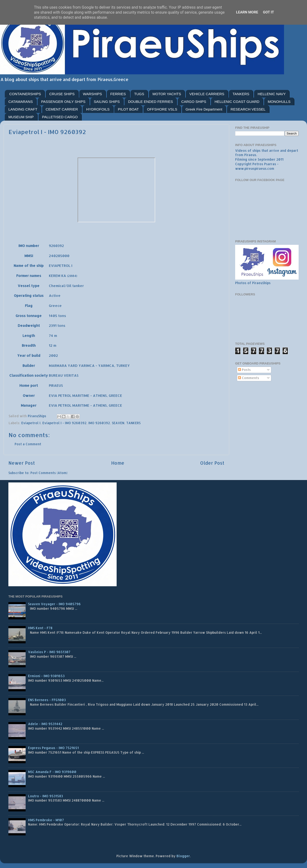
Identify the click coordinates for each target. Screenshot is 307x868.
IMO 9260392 (99, 423)
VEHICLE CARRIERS (207, 94)
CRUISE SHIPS (62, 94)
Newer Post (22, 463)
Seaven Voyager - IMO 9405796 (54, 604)
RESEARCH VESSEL (248, 109)
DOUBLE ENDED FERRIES (151, 102)
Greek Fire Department (204, 109)
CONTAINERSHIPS (25, 94)
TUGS (139, 94)
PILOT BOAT (128, 109)
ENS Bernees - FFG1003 (47, 700)
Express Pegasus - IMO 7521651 (53, 748)
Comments (249, 378)
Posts (244, 370)
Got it (268, 12)
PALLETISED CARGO (60, 117)
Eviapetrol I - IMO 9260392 (64, 423)
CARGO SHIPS (194, 102)
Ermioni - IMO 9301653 (46, 676)
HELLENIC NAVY (272, 94)
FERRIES (118, 94)
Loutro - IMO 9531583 (45, 796)
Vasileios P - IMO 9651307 (49, 652)
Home (118, 463)
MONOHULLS (279, 102)
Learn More (247, 12)
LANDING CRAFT (23, 109)
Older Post (212, 463)
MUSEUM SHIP (21, 117)
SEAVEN (118, 423)
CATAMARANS (21, 102)
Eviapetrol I (31, 423)
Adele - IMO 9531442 (45, 724)
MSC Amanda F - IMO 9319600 (52, 772)
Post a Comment (28, 444)
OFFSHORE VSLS (162, 109)
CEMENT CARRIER (62, 109)
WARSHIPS (92, 94)
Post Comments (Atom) (49, 473)
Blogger (183, 856)
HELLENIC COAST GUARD (237, 102)
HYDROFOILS (98, 109)
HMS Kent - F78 (40, 628)
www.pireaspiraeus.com (255, 168)
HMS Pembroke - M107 (46, 820)
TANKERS (241, 94)
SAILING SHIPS (107, 102)
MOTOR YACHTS (167, 94)
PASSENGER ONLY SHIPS (63, 102)
